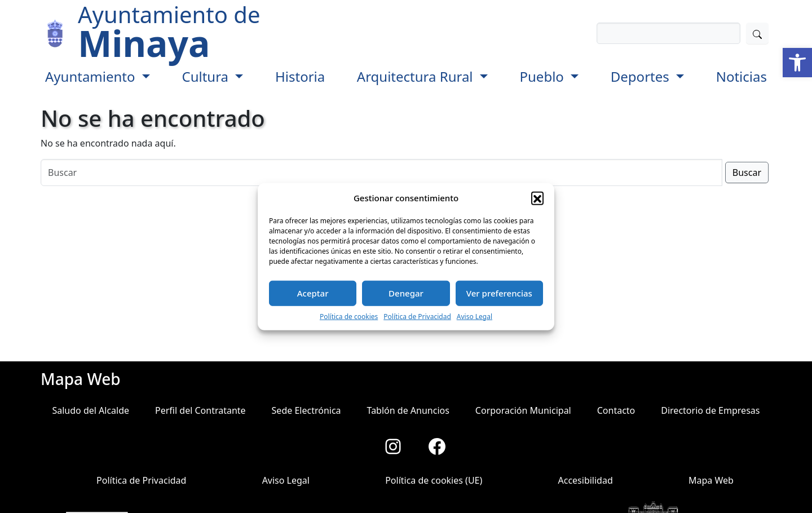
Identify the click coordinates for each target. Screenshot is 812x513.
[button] (797, 63)
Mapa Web (711, 480)
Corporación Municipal (523, 410)
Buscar (747, 173)
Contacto (616, 410)
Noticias (742, 76)
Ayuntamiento (92, 76)
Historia (300, 76)
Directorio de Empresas (710, 410)
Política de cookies (349, 316)
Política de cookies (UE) (434, 480)
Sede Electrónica (306, 410)
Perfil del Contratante (200, 410)
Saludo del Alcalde (91, 410)
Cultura (207, 76)
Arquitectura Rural (417, 76)
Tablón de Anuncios (408, 410)
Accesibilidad (585, 480)
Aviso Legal (475, 316)
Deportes (642, 76)
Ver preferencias (499, 293)
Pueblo (544, 76)
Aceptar (313, 293)
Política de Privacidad (417, 316)
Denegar (406, 293)
